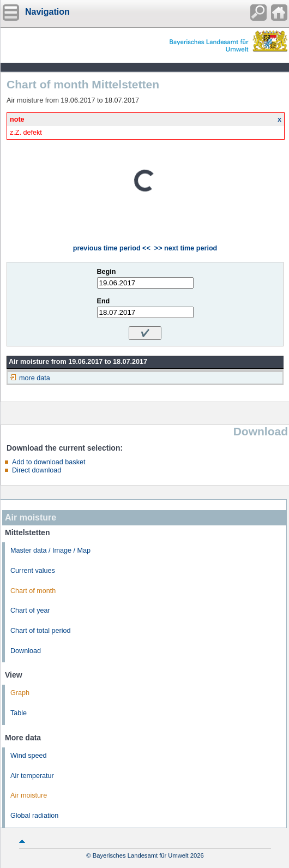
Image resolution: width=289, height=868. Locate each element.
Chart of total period (41, 631)
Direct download (37, 470)
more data (35, 378)
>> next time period (186, 248)
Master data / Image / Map (50, 550)
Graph (20, 693)
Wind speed (29, 756)
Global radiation (34, 816)
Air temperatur (32, 776)
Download (26, 651)
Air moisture (29, 795)
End (104, 301)
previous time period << (112, 248)
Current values (33, 571)
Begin (107, 272)
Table (19, 713)
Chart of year (30, 610)
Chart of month (33, 591)
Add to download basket (49, 462)
